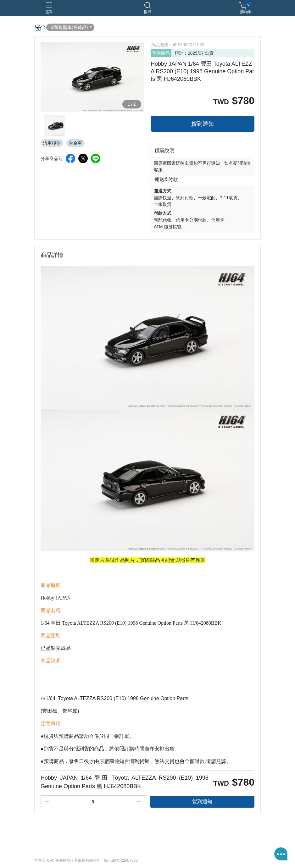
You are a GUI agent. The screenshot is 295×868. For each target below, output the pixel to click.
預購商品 (161, 53)
